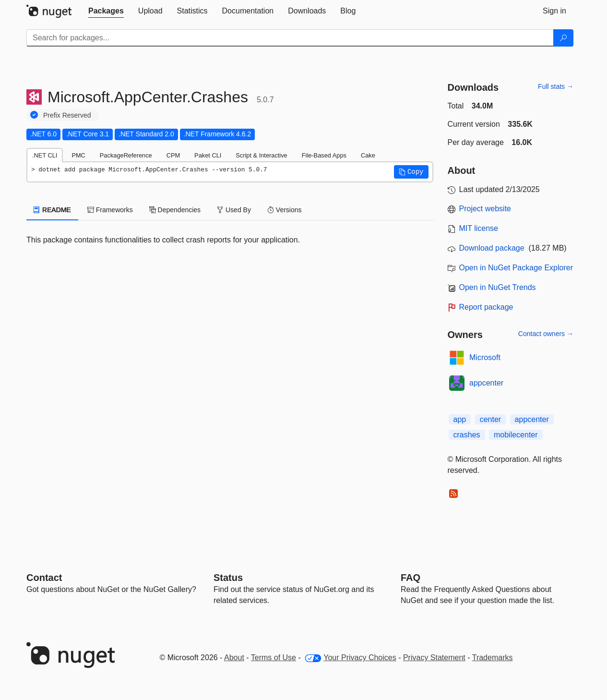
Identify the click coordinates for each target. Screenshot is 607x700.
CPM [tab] (173, 155)
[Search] (563, 38)
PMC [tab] (78, 155)
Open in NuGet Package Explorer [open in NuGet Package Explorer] (516, 268)
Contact (44, 578)
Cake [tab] (368, 155)
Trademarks (493, 658)
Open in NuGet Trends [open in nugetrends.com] (498, 287)
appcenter (486, 383)
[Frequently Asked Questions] (411, 578)
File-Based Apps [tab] (324, 155)
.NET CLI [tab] (45, 155)
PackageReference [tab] (126, 155)
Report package (486, 307)
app (460, 419)
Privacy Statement (434, 658)
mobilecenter (516, 435)
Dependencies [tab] (175, 210)
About (234, 658)
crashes (467, 435)
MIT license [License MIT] (479, 228)
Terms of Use (274, 658)
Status (228, 578)
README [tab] (52, 210)
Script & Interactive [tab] (261, 155)
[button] (411, 172)
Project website (485, 209)
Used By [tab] (234, 210)
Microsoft (485, 357)
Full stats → (556, 86)
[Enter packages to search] (290, 38)
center (490, 419)
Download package (492, 248)
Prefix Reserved (67, 115)
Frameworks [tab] (110, 210)
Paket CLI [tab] (208, 155)
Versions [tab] (285, 210)
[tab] (106, 11)
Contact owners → (546, 334)
